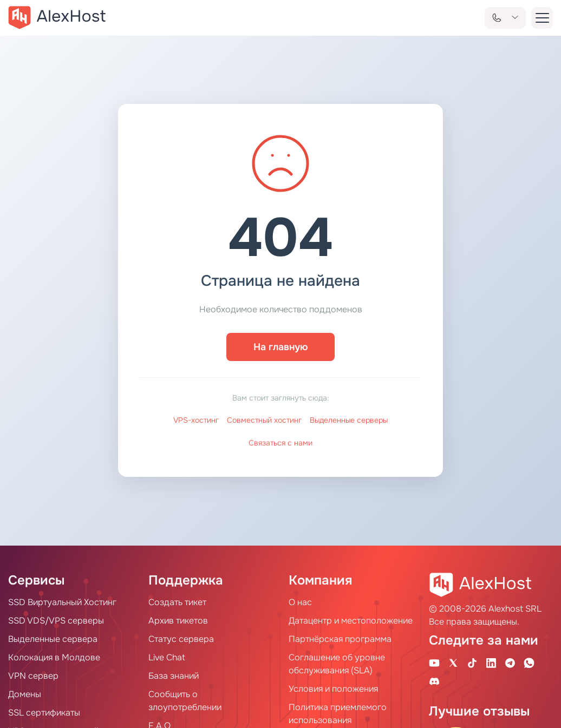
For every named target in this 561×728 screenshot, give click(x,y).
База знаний (174, 676)
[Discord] (434, 681)
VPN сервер (33, 676)
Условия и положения (333, 689)
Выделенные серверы (349, 420)
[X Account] (453, 663)
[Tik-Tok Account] (472, 663)
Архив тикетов (178, 621)
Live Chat (167, 657)
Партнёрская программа (340, 639)
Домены (25, 694)
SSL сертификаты (44, 713)
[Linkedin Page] (491, 663)
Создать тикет (177, 602)
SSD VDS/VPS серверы (56, 621)
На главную (281, 347)
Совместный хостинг (264, 420)
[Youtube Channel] (434, 663)
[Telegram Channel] (510, 663)
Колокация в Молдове (54, 657)
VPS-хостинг (196, 420)
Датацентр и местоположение (351, 621)
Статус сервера (181, 639)
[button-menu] (542, 18)
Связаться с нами (280, 443)
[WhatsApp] (529, 663)
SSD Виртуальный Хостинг (62, 602)
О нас (300, 602)
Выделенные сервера (53, 639)
